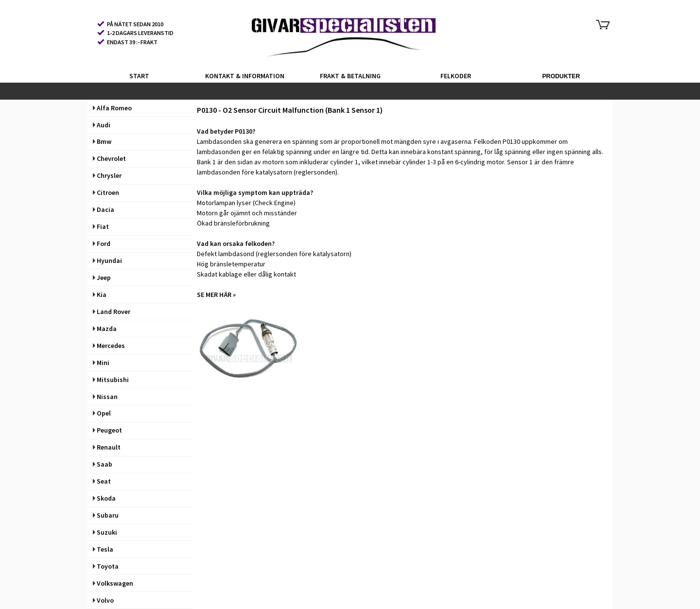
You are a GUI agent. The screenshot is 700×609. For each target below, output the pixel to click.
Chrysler (107, 175)
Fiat (101, 226)
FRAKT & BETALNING (350, 76)
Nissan (105, 397)
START (139, 76)
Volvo (103, 600)
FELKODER (456, 76)
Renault (107, 447)
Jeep (102, 278)
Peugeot (107, 430)
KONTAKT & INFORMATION (245, 76)
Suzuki (105, 532)
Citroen (106, 192)
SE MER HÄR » (216, 295)
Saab (103, 464)
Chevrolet (109, 158)
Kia (100, 295)
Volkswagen (113, 583)
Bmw (102, 141)
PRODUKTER (561, 76)
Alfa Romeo (112, 108)
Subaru (106, 515)
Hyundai (107, 261)
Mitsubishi (111, 380)
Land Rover (112, 312)
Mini (101, 363)
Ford (102, 244)
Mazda (105, 329)
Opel (102, 413)
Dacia (104, 209)
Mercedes (109, 346)
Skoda (104, 498)
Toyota (106, 566)
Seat (102, 481)
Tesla (103, 549)
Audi (102, 125)
